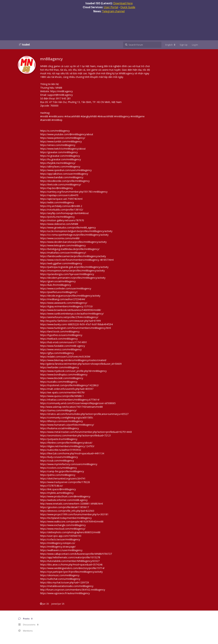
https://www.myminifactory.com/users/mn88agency (69, 464)
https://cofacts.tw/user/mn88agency (60, 539)
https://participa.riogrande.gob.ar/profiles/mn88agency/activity (74, 267)
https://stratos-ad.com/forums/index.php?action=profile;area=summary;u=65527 (84, 414)
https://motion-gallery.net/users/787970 (62, 220)
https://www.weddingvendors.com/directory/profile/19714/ (72, 568)
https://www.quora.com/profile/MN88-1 (62, 396)
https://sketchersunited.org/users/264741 (63, 478)
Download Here (123, 3)
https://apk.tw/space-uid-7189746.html (61, 199)
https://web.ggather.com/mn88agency (61, 263)
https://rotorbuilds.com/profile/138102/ (62, 210)
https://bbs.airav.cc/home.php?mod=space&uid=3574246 (71, 565)
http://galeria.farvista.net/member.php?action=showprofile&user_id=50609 (81, 364)
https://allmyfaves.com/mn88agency (60, 167)
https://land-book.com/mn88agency (60, 331)
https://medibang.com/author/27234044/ (63, 299)
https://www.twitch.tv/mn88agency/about (63, 149)
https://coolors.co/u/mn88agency (59, 468)
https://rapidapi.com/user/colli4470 (59, 195)
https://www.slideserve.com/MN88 (59, 224)
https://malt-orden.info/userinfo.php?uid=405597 (67, 389)
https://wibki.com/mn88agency (57, 202)
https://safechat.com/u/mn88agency (60, 579)
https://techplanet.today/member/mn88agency (66, 518)
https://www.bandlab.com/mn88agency (62, 177)
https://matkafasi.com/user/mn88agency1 (63, 253)
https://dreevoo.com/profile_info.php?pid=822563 (67, 511)
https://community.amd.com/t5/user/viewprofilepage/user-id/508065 (78, 403)
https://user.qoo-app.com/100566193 (61, 536)
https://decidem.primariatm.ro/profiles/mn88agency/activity (73, 278)
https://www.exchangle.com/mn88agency (63, 525)
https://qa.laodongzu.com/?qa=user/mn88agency (67, 274)
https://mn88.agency (61, 91)
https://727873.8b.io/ (52, 486)
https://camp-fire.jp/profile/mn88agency (62, 471)
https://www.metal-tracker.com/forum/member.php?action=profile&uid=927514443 (86, 432)
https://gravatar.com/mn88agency (59, 152)
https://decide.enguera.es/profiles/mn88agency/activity (70, 296)
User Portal (111, 7)
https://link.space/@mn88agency (58, 489)
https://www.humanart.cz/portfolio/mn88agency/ (67, 425)
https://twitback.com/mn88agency (59, 339)
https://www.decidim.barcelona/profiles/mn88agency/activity (73, 242)
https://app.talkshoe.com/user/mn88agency (64, 174)
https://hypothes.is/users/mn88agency (61, 335)
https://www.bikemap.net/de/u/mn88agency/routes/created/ (73, 360)
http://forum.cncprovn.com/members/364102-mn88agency (73, 590)
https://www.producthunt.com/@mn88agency (65, 496)
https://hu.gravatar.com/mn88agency (61, 159)
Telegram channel (113, 11)
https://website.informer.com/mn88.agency (64, 500)
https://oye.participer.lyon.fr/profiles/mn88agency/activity (71, 572)
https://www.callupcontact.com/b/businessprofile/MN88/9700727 (76, 554)
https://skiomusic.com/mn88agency (60, 575)
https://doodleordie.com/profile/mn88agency (65, 181)
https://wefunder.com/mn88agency (60, 367)
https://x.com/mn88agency (55, 131)
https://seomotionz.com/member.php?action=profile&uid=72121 (76, 435)
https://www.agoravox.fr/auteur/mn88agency (65, 593)
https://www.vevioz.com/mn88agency (61, 349)
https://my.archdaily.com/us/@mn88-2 (61, 206)
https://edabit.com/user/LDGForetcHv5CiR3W (65, 357)
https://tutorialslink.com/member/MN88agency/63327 (70, 561)
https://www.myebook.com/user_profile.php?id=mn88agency (73, 371)
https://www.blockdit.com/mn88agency (62, 378)
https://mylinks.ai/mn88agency (57, 493)
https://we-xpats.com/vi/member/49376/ (63, 392)
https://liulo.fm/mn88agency (56, 285)
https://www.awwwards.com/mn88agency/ (64, 303)
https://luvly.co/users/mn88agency (59, 457)
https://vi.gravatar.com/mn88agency (60, 156)
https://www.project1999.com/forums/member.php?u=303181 (74, 514)
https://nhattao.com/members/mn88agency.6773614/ (70, 400)
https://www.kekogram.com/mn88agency (63, 245)
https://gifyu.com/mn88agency (57, 353)
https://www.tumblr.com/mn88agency (61, 141)
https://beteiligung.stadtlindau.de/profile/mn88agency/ (70, 249)
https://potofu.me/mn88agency (57, 217)
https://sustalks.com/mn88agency (59, 382)
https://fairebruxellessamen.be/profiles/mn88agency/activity (73, 256)
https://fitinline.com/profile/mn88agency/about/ (66, 443)
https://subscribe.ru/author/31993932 (61, 450)
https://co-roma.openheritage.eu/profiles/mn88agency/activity (74, 235)
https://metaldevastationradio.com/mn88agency (67, 586)
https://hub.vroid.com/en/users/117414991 (64, 342)
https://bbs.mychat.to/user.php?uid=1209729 (65, 582)
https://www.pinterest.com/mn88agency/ (63, 138)
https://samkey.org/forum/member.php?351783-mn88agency (74, 192)
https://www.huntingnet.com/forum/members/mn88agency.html (76, 328)
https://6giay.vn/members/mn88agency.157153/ (67, 306)
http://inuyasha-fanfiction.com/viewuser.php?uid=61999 (71, 321)
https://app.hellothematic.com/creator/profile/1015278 (70, 557)
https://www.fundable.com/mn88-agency (63, 346)
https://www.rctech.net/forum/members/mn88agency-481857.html (77, 260)
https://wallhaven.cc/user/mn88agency (61, 550)
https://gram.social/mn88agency (58, 281)
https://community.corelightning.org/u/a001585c (67, 418)
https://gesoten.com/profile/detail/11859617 (65, 507)
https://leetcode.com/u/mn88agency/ (61, 184)
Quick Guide (128, 7)
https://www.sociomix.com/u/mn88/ (60, 238)
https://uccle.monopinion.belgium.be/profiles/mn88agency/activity (76, 231)
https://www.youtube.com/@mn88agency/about (67, 134)
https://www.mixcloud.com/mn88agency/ (63, 529)
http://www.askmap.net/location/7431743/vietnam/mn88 (71, 407)
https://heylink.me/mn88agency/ (58, 163)
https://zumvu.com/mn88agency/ (58, 410)
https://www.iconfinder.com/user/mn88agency (66, 288)
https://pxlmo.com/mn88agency (58, 475)
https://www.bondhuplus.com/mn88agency (64, 374)
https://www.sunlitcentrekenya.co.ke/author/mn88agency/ (72, 314)
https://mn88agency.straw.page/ (58, 547)
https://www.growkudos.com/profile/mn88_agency (68, 228)
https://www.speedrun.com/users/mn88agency (66, 170)
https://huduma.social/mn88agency (60, 428)
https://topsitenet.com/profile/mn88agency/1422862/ (69, 385)
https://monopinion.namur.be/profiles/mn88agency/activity (72, 271)
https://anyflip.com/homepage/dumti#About (64, 213)
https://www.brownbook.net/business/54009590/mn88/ (71, 310)
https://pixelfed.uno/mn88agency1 (59, 292)
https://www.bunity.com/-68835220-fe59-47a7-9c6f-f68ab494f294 (76, 324)
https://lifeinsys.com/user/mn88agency (61, 421)
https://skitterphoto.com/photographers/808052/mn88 (70, 532)
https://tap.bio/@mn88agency (56, 188)
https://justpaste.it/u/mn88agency (59, 439)
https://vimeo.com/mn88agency (58, 145)
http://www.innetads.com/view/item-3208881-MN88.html (72, 504)
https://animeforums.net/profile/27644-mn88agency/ (69, 317)
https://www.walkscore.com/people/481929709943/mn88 (72, 521)
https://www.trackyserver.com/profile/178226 (65, 482)
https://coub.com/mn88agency (57, 461)
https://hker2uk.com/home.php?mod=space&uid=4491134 (72, 453)
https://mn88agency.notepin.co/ (58, 543)
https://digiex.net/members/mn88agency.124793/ (67, 446)
